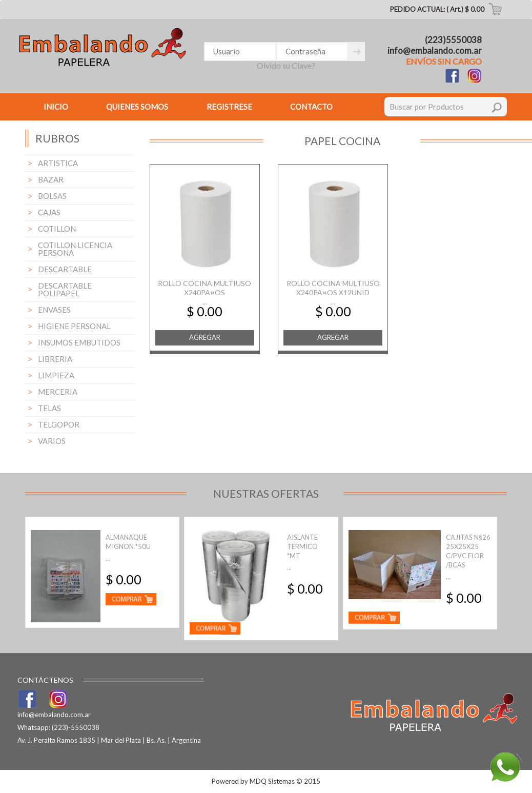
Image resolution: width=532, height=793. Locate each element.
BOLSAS (52, 196)
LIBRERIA (55, 359)
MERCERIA (58, 392)
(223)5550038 (453, 40)
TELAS (49, 408)
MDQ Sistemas (272, 781)
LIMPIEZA (56, 375)
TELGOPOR (59, 424)
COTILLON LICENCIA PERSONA (75, 249)
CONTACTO (311, 107)
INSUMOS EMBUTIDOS (79, 342)
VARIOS (52, 441)
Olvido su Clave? (286, 65)
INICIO (56, 107)
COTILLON (57, 229)
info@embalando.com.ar (435, 50)
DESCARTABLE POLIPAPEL (65, 289)
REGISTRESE (229, 107)
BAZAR (51, 179)
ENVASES (54, 310)
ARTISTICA (58, 163)
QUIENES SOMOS (137, 107)
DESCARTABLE (65, 269)
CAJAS (49, 212)
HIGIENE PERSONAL (74, 326)
